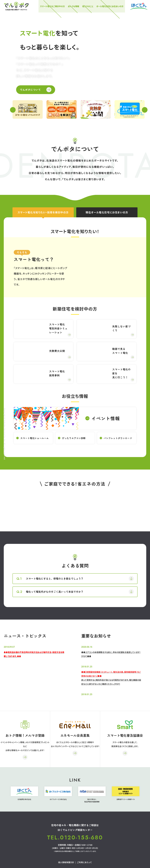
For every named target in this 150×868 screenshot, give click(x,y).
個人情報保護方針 (66, 862)
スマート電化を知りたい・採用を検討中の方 (43, 212)
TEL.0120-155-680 (75, 838)
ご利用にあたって (84, 862)
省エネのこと (88, 6)
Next (145, 110)
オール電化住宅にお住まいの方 (110, 6)
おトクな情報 (73, 6)
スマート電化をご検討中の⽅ (52, 6)
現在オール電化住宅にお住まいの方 (107, 212)
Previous (13, 110)
